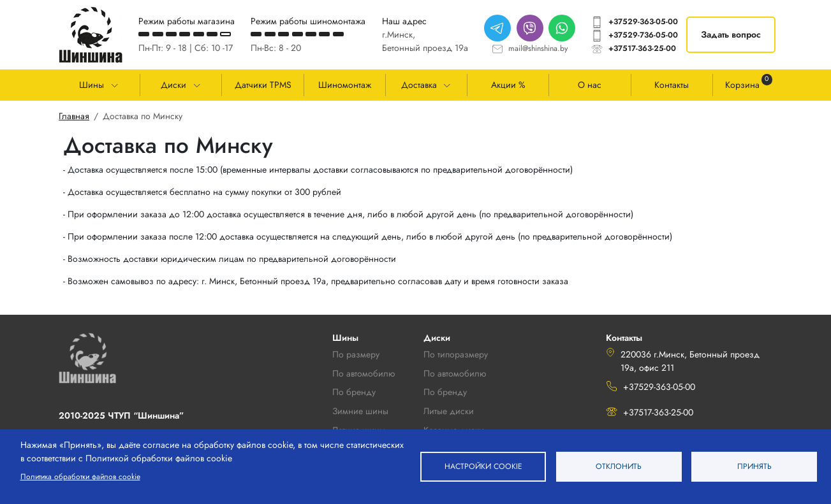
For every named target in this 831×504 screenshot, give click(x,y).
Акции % (508, 85)
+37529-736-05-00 (643, 35)
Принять (754, 466)
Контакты (672, 85)
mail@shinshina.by (538, 48)
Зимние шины (360, 411)
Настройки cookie (483, 466)
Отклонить (619, 466)
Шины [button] (92, 85)
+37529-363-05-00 (643, 22)
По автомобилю (364, 373)
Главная (74, 116)
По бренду (445, 392)
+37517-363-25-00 (642, 48)
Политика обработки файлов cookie (80, 476)
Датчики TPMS (263, 85)
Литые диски (449, 411)
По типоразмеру (456, 354)
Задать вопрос (731, 34)
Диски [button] (173, 85)
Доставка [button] (419, 85)
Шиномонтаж (345, 85)
